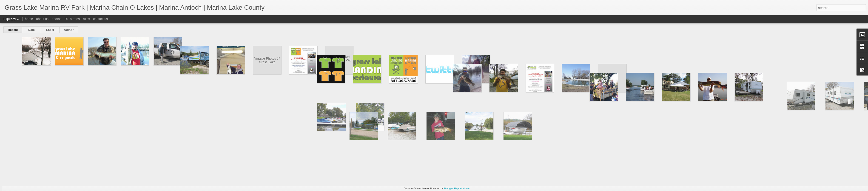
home (29, 19)
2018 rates (72, 19)
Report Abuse (462, 188)
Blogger (448, 188)
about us (42, 19)
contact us (100, 19)
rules (86, 19)
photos (57, 19)
